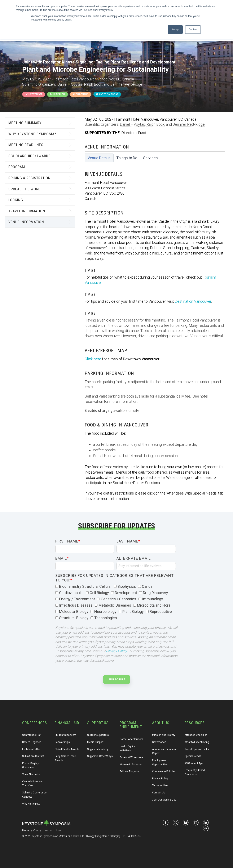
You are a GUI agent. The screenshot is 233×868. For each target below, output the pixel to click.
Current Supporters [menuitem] (98, 735)
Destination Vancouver (193, 301)
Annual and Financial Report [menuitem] (165, 751)
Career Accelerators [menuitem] (131, 739)
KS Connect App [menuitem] (194, 763)
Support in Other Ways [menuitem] (100, 756)
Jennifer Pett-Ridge (189, 124)
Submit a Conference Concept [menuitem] (35, 795)
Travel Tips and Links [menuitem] (197, 749)
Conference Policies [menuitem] (164, 771)
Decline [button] (193, 30)
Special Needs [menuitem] (193, 756)
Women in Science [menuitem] (131, 765)
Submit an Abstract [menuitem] (33, 756)
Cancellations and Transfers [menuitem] (33, 784)
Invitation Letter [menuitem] (31, 749)
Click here (93, 359)
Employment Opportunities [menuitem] (160, 762)
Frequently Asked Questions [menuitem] (195, 772)
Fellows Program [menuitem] (129, 771)
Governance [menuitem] (159, 742)
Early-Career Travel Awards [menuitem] (66, 758)
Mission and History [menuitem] (164, 735)
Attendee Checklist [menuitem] (196, 735)
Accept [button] (175, 30)
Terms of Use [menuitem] (160, 785)
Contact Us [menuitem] (159, 793)
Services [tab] (150, 158)
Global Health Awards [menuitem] (67, 749)
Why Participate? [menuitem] (32, 804)
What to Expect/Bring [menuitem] (197, 742)
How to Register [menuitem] (31, 742)
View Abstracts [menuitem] (31, 774)
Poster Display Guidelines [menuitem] (31, 765)
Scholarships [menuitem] (62, 742)
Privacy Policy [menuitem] (160, 779)
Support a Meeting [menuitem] (98, 749)
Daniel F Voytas (132, 124)
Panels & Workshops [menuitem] (131, 757)
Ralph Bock (155, 124)
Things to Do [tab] (127, 158)
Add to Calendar (107, 94)
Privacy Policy (116, 651)
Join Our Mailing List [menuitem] (164, 800)
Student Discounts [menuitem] (65, 735)
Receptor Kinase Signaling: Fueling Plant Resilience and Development (109, 62)
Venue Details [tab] (99, 158)
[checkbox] (116, 602)
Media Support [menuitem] (95, 742)
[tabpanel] (155, 332)
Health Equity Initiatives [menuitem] (128, 748)
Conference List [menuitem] (31, 735)
